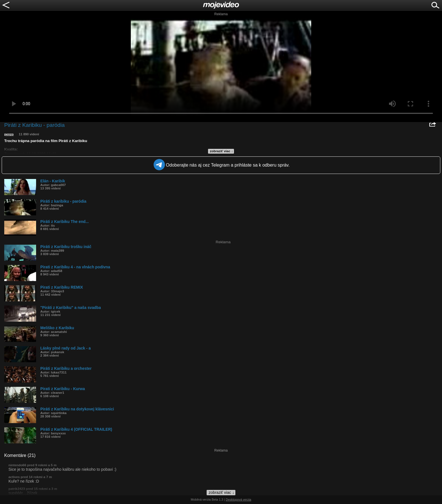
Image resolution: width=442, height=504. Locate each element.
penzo (9, 134)
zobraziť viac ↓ (222, 151)
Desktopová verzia (239, 499)
